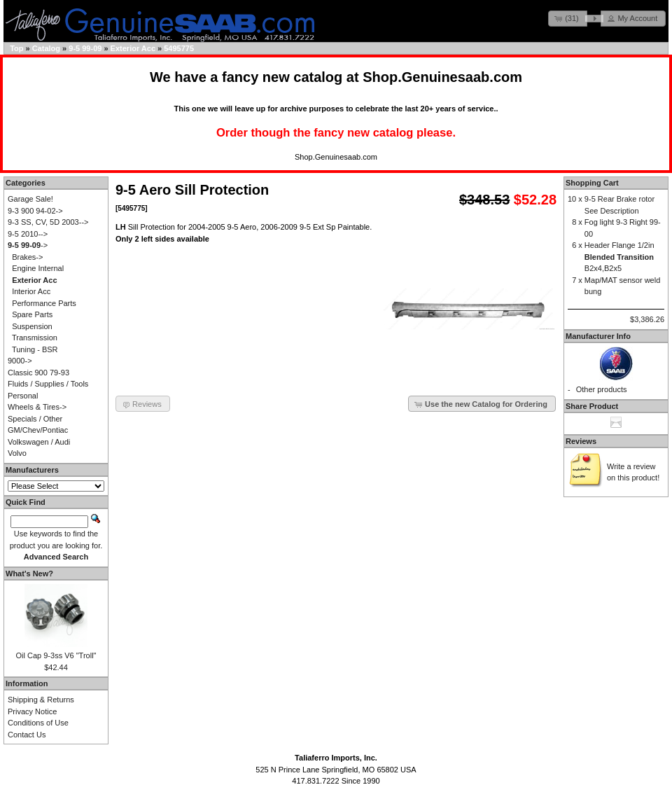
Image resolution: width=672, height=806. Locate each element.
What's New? (29, 574)
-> (28, 245)
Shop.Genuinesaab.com (442, 77)
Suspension (32, 326)
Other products (602, 389)
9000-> (20, 361)
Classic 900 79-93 (38, 373)
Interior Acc (31, 291)
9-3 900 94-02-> (35, 211)
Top (16, 48)
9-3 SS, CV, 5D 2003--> (48, 222)
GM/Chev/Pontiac (38, 430)
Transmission (35, 338)
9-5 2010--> (28, 234)
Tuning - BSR (35, 349)
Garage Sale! (30, 199)
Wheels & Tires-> (37, 407)
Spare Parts (32, 314)
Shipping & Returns (41, 700)
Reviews (581, 441)
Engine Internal (38, 268)
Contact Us (27, 735)
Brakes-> (27, 257)
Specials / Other (35, 419)
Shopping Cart (592, 183)
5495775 (179, 48)
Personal (23, 396)
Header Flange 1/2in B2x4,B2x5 (619, 257)
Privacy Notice (32, 711)
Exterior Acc (133, 48)
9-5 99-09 (85, 48)
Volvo (17, 453)
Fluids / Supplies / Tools (48, 384)
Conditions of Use (38, 723)
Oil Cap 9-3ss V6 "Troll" (56, 655)
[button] (568, 19)
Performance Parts (44, 303)
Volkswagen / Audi (39, 442)
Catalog (46, 48)
